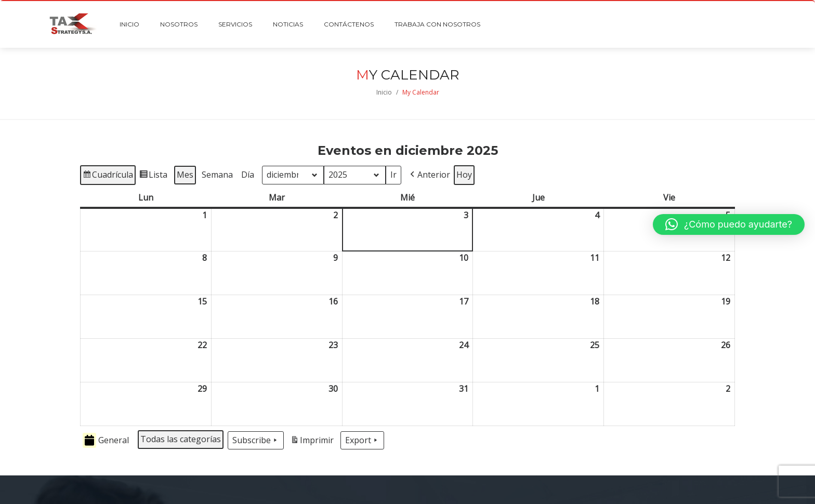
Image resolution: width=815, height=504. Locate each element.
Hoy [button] (464, 175)
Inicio (384, 92)
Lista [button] (153, 176)
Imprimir (312, 442)
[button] (429, 175)
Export (362, 441)
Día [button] (248, 175)
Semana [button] (217, 175)
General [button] (106, 440)
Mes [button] (185, 175)
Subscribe (256, 441)
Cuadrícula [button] (108, 176)
